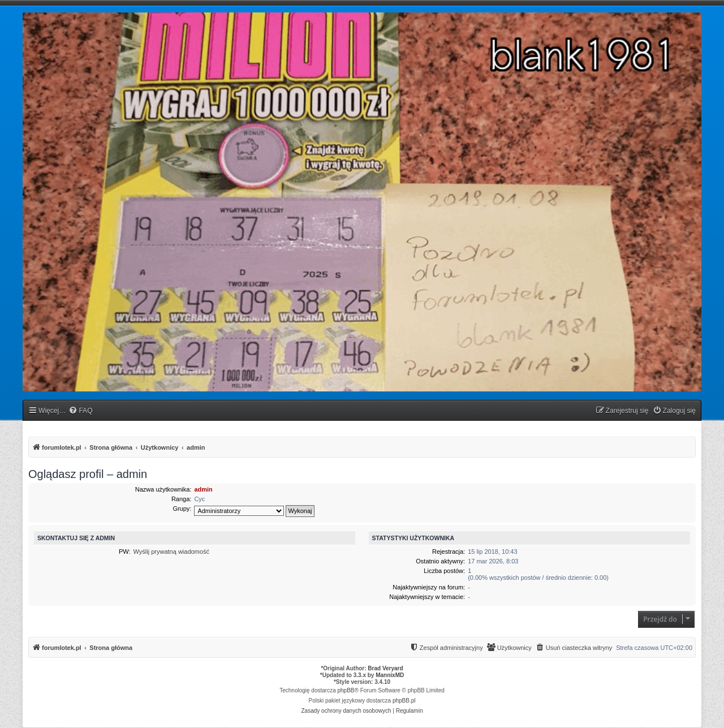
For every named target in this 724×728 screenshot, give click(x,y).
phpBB (346, 690)
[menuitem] (80, 411)
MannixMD (390, 675)
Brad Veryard (385, 668)
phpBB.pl (404, 701)
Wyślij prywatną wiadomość (171, 552)
